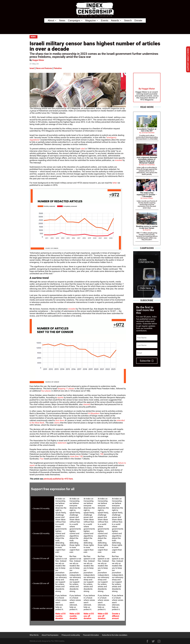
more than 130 (76, 456)
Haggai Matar (38, 60)
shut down (60, 420)
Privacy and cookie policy (71, 635)
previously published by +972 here (58, 479)
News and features (44, 68)
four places (46, 391)
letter (115, 183)
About (51, 21)
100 (102, 454)
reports (60, 397)
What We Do (34, 635)
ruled (83, 149)
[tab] (42, 509)
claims (57, 423)
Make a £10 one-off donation (89, 616)
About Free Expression (50, 635)
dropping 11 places (66, 389)
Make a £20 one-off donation (103, 616)
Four (42, 459)
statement (62, 443)
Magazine (91, 21)
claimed (87, 404)
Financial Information (91, 635)
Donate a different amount (116, 616)
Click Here (145, 288)
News (62, 21)
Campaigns (74, 21)
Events (105, 21)
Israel (32, 68)
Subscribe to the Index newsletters (115, 635)
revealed (119, 160)
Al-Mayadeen (94, 413)
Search (128, 21)
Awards (115, 21)
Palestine (58, 68)
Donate (138, 21)
